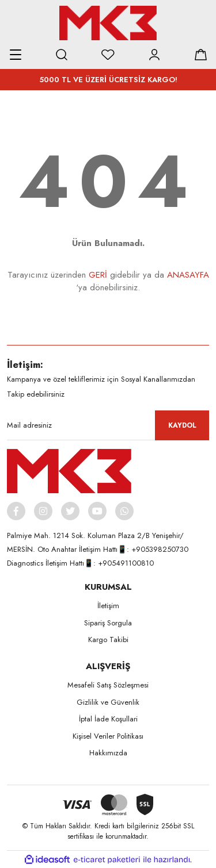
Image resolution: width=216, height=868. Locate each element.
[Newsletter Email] (108, 425)
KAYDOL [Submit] (182, 425)
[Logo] (108, 23)
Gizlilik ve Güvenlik (108, 702)
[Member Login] (154, 55)
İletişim (108, 606)
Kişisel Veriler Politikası (108, 736)
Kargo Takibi (108, 640)
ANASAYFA (188, 275)
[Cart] (200, 55)
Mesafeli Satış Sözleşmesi (108, 685)
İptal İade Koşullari (108, 719)
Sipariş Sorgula (108, 623)
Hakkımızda (108, 753)
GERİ (98, 275)
